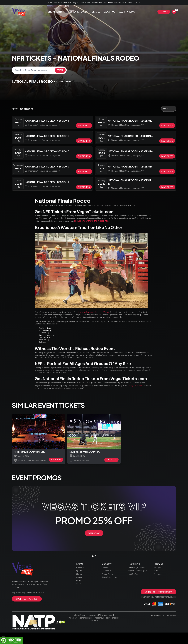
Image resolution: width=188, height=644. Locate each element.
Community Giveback (137, 603)
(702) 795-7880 (61, 422)
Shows (79, 610)
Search (60, 70)
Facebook (158, 610)
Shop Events (57, 12)
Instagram (158, 603)
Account (164, 12)
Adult (79, 621)
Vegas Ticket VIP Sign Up (138, 606)
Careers (105, 603)
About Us (110, 12)
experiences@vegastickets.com (26, 627)
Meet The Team (134, 610)
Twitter (157, 606)
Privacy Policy (108, 610)
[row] (52, 122)
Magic (79, 617)
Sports (79, 606)
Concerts (80, 603)
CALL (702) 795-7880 (27, 633)
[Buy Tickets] (84, 126)
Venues (96, 12)
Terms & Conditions (111, 614)
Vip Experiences (79, 12)
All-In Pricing (127, 12)
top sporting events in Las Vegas (104, 323)
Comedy (80, 614)
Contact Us (107, 606)
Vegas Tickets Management (158, 629)
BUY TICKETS (56, 495)
